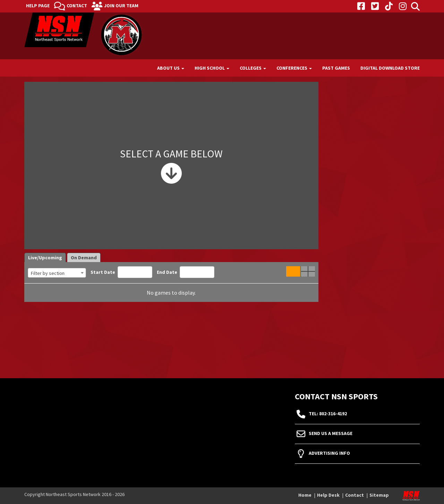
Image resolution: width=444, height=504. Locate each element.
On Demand (84, 258)
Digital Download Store (390, 68)
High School (212, 68)
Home (305, 495)
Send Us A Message (331, 434)
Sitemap (379, 495)
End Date (186, 272)
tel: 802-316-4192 (328, 414)
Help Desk (328, 495)
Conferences (294, 68)
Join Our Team (121, 6)
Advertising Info (329, 453)
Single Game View (293, 271)
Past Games (336, 68)
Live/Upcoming (45, 258)
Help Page (38, 6)
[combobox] (57, 273)
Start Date (121, 272)
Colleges (253, 68)
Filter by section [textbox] (48, 273)
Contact (77, 6)
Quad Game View (308, 271)
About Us (171, 68)
